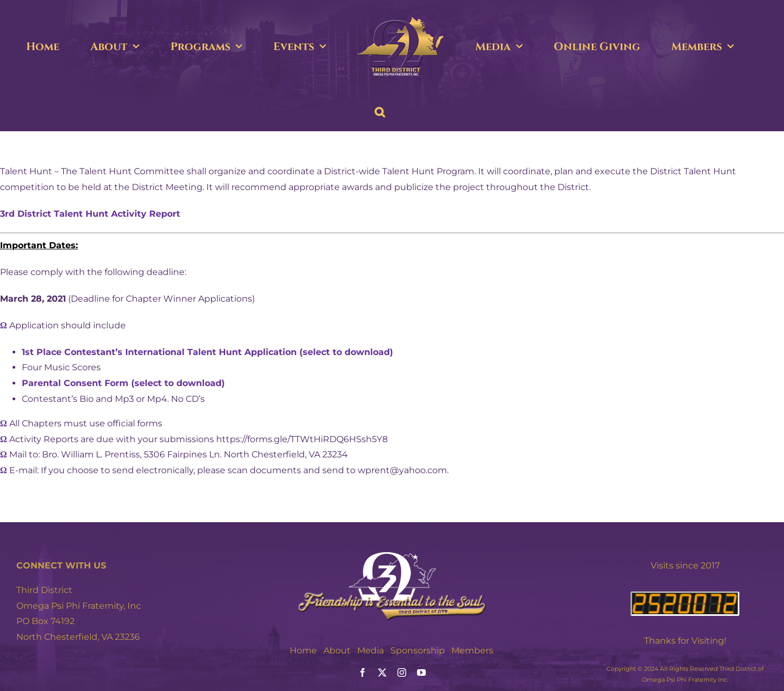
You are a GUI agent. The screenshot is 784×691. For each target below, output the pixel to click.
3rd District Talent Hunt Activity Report (90, 214)
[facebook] (363, 672)
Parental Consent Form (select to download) (123, 383)
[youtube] (421, 672)
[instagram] (402, 672)
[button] (380, 112)
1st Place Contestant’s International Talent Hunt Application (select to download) (207, 352)
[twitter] (382, 672)
